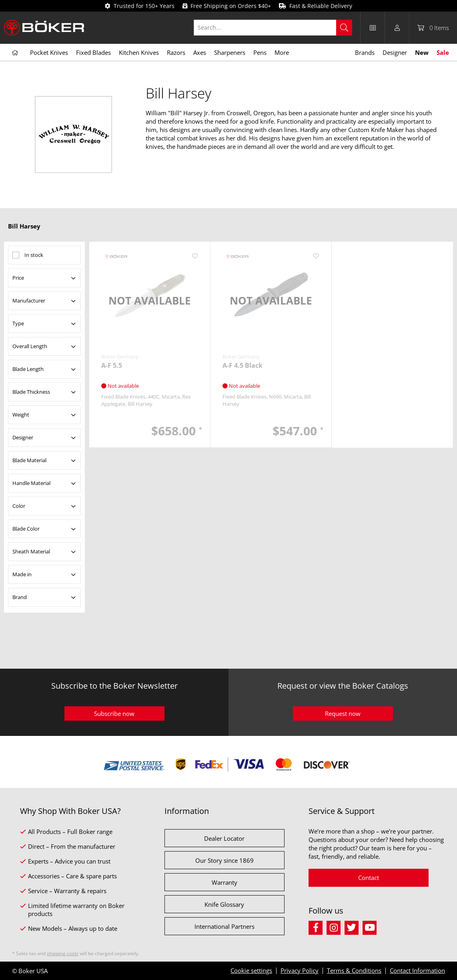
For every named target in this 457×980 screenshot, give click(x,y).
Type (18, 323)
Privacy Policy (300, 970)
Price (18, 278)
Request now (343, 713)
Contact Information (417, 970)
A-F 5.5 (112, 366)
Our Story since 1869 (224, 860)
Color (19, 506)
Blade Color (26, 529)
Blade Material (29, 460)
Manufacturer (29, 301)
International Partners (224, 926)
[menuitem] (277, 28)
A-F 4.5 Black (243, 366)
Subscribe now (114, 713)
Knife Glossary (224, 904)
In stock (34, 255)
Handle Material (31, 483)
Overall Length (30, 346)
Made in (22, 574)
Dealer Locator (224, 838)
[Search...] (273, 28)
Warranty (224, 882)
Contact (369, 878)
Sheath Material (31, 551)
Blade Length (28, 369)
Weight (21, 415)
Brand (20, 597)
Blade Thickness (31, 392)
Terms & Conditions (354, 970)
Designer (23, 437)
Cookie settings (251, 970)
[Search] (344, 28)
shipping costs (63, 953)
